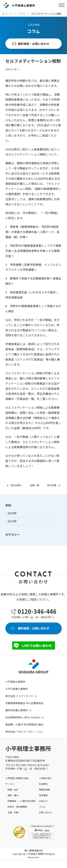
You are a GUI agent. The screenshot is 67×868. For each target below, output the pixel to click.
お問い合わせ (45, 812)
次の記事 (52, 485)
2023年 (12, 521)
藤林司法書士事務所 (17, 710)
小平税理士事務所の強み (17, 778)
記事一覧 (35, 485)
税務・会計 (13, 790)
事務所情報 (44, 790)
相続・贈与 (13, 795)
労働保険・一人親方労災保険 (21, 801)
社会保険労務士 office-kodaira (23, 717)
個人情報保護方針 (34, 850)
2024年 (12, 513)
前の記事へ (17, 485)
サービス (10, 784)
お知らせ (43, 801)
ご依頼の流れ (45, 778)
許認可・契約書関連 (17, 807)
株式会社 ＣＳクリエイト (19, 696)
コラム (42, 807)
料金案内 (43, 784)
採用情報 (43, 795)
